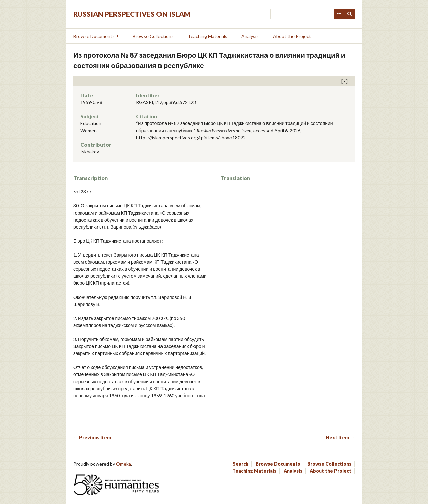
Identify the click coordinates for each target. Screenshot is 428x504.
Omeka (124, 464)
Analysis (250, 36)
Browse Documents (94, 36)
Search (350, 14)
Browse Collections (153, 36)
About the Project (292, 36)
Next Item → (340, 438)
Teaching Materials (207, 36)
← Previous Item (92, 438)
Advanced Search (339, 14)
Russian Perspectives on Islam (132, 14)
